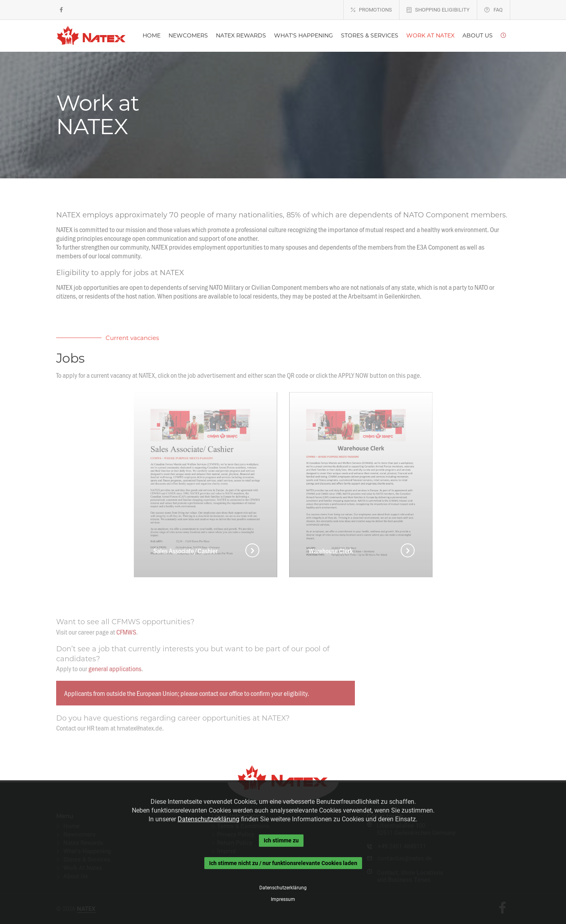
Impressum (283, 899)
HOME (152, 35)
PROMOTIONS (375, 10)
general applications (115, 668)
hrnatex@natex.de (139, 728)
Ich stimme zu (281, 840)
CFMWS (126, 632)
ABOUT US (478, 35)
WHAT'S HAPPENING (304, 35)
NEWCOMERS (188, 35)
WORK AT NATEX (430, 35)
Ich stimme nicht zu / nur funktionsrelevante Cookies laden (283, 863)
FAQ (498, 10)
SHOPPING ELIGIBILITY (442, 10)
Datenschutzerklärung (209, 819)
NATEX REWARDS (241, 35)
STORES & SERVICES (370, 35)
